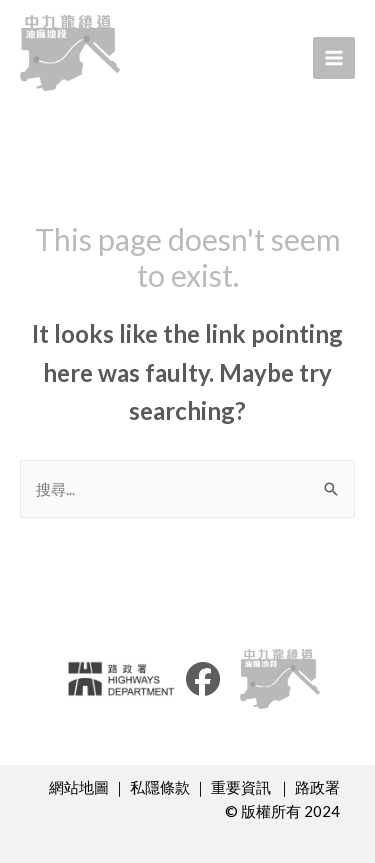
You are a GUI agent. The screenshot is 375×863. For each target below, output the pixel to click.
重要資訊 (242, 787)
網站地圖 (79, 787)
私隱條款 (160, 787)
